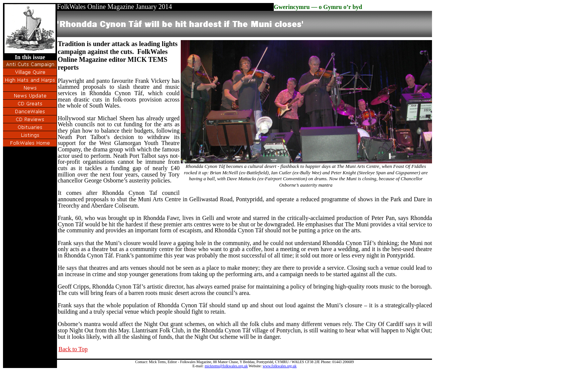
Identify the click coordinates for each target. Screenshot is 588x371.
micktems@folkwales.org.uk (226, 366)
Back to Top (73, 349)
